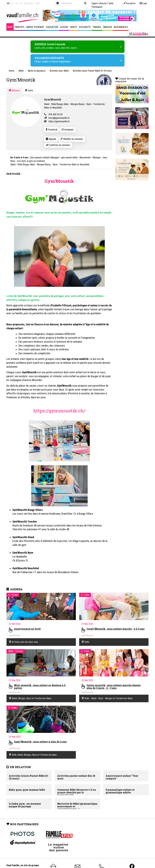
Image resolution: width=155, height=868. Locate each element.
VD (8, 3)
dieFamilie (29, 3)
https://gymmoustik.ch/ (59, 411)
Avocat (103, 3)
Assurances (121, 27)
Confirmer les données (58, 145)
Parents (19, 27)
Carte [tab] (29, 90)
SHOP (38, 3)
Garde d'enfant (35, 27)
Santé (73, 27)
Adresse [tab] (14, 90)
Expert (95, 3)
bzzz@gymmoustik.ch (59, 118)
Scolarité (85, 27)
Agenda (51, 139)
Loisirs (64, 27)
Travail (97, 27)
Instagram (68, 130)
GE (12, 3)
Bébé (10, 27)
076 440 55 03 (56, 114)
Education (52, 27)
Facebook (52, 130)
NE (17, 3)
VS (21, 3)
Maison (108, 27)
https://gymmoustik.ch (59, 121)
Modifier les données (72, 139)
